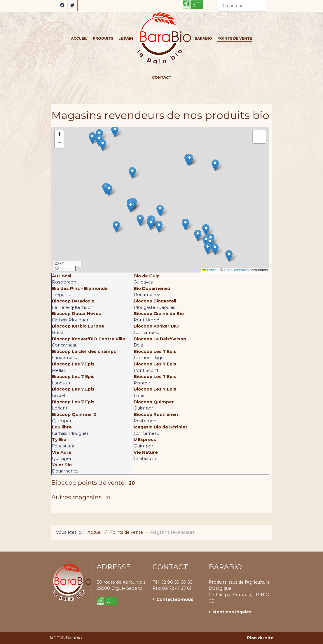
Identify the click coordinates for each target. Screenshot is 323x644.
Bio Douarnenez (152, 288)
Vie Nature (146, 452)
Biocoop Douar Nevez (77, 314)
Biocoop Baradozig (73, 301)
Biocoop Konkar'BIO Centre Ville (89, 339)
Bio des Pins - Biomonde (80, 288)
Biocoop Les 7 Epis (155, 351)
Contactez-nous (175, 599)
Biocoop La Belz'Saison (160, 339)
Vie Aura (61, 452)
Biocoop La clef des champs (84, 351)
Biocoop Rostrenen (156, 414)
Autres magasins (76, 497)
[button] (208, 249)
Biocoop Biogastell (155, 301)
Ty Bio (59, 440)
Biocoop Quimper (154, 402)
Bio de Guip (147, 276)
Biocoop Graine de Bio (159, 314)
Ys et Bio (62, 465)
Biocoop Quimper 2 (74, 414)
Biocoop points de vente (88, 483)
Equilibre (62, 427)
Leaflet (210, 270)
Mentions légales (232, 612)
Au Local (62, 276)
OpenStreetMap (236, 270)
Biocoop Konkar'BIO (156, 326)
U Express (145, 440)
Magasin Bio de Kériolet (160, 427)
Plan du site (260, 638)
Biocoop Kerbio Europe (78, 326)
